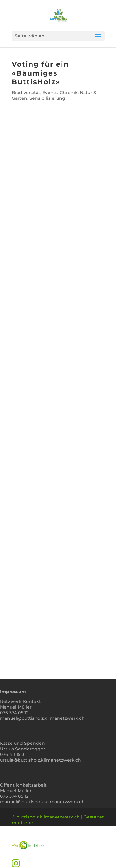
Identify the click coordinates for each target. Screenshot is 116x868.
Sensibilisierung (47, 98)
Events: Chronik (60, 93)
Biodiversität (26, 93)
